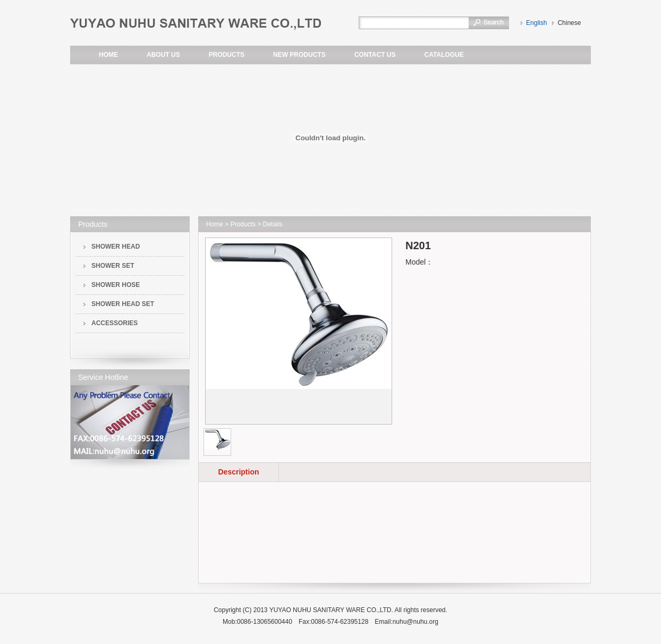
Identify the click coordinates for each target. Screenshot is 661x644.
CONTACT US (375, 55)
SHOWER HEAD (116, 247)
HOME (108, 55)
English (536, 23)
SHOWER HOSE (116, 285)
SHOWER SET (113, 266)
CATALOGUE (444, 55)
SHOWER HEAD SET (123, 304)
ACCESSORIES (115, 323)
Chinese (569, 23)
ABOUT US (163, 55)
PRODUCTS (227, 55)
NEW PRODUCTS (299, 55)
